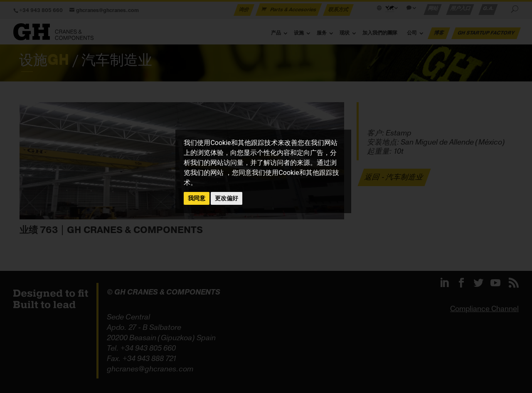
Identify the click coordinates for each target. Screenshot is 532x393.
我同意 (197, 198)
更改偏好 (227, 198)
